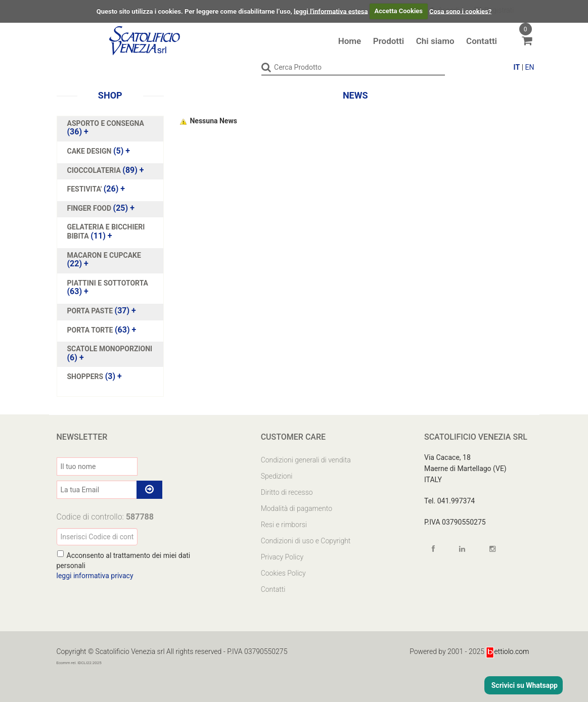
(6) (110, 353)
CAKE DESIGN (90, 151)
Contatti (482, 41)
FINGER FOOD (90, 208)
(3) (95, 377)
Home (350, 41)
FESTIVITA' (85, 189)
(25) (101, 208)
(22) (104, 260)
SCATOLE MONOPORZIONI (110, 349)
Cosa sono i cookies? (460, 11)
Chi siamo (435, 41)
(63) (108, 288)
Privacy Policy (282, 557)
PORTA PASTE (91, 311)
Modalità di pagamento (297, 508)
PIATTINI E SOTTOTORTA (108, 283)
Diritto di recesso (287, 492)
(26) (96, 189)
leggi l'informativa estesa (331, 11)
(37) (102, 311)
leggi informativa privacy (95, 576)
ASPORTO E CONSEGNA (106, 123)
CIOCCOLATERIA (95, 170)
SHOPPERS (86, 377)
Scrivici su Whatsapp (524, 685)
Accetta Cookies (398, 11)
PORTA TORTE (91, 330)
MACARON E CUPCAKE (104, 255)
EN (530, 67)
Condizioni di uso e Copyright (306, 541)
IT (517, 67)
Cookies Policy (283, 573)
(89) (106, 170)
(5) (99, 151)
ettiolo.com (507, 651)
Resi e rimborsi (284, 525)
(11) (106, 231)
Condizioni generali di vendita (306, 460)
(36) (106, 128)
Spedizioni (277, 476)
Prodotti (389, 41)
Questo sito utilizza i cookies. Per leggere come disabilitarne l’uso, (194, 11)
